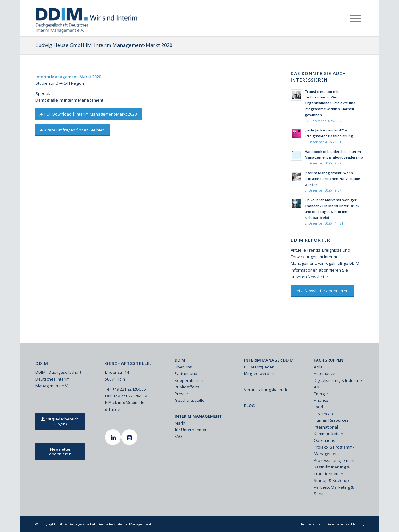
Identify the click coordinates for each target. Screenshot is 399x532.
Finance (321, 400)
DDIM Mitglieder (259, 367)
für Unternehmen (191, 430)
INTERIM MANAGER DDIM (269, 360)
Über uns (183, 367)
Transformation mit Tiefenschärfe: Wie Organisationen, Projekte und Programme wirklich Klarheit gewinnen (330, 103)
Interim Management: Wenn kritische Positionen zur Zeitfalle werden (332, 179)
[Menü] (355, 18)
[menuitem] (355, 18)
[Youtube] (130, 437)
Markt (180, 423)
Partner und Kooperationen (189, 377)
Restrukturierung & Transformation (332, 470)
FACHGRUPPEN (329, 360)
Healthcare (324, 414)
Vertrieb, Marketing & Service (334, 490)
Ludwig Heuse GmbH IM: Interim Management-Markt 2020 (104, 45)
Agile (318, 367)
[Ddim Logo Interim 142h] (87, 18)
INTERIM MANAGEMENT (198, 416)
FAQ (178, 436)
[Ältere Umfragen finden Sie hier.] (73, 130)
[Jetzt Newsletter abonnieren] (322, 291)
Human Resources (331, 420)
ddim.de (113, 409)
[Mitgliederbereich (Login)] (60, 421)
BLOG (249, 406)
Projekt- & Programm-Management (334, 450)
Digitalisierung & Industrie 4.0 (338, 384)
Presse (181, 394)
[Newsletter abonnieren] (60, 452)
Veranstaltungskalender (267, 390)
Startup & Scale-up (331, 480)
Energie (321, 394)
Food (318, 407)
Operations (324, 440)
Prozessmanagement (334, 460)
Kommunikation (329, 434)
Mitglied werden (259, 373)
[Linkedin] (114, 437)
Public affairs (187, 387)
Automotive (324, 373)
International (326, 427)
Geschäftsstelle (190, 400)
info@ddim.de (131, 402)
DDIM (180, 360)
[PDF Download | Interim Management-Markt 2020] (89, 114)
